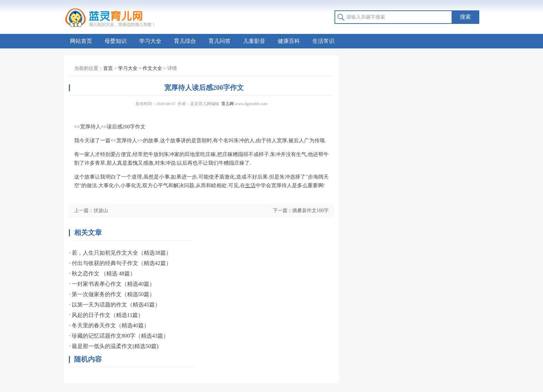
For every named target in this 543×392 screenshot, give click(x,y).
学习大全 (150, 41)
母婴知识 (116, 41)
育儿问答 (220, 41)
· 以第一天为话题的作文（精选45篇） (115, 305)
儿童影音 (254, 41)
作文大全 (152, 68)
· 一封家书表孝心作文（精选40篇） (112, 284)
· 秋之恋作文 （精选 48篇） (102, 274)
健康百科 (289, 41)
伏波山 (101, 211)
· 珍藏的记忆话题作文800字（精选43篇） (119, 336)
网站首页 (81, 41)
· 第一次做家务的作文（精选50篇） (112, 294)
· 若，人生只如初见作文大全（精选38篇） (120, 253)
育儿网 (228, 104)
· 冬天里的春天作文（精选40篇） (109, 325)
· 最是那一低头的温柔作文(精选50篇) (114, 346)
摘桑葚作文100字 (310, 211)
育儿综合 (185, 41)
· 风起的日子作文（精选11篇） (106, 315)
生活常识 (323, 41)
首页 (108, 68)
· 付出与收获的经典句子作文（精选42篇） (120, 263)
